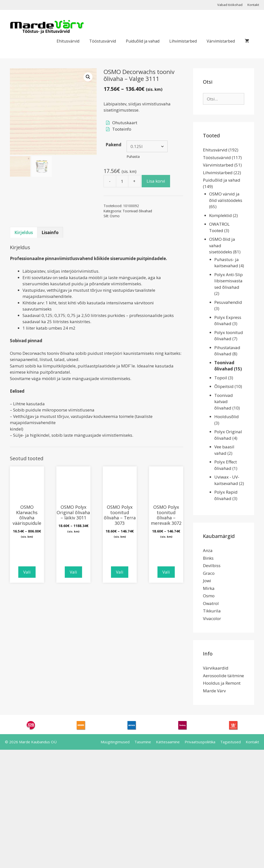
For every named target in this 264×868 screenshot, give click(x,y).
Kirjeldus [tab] (24, 232)
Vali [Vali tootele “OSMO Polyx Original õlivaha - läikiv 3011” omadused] (73, 572)
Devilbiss (212, 566)
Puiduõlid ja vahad (143, 41)
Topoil (221, 378)
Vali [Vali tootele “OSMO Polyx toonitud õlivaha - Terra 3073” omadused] (120, 572)
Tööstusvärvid (103, 41)
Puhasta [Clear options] (133, 157)
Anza (208, 550)
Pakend (113, 145)
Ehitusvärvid (68, 41)
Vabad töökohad (230, 5)
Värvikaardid (216, 668)
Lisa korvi (156, 181)
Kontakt (253, 5)
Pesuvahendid (228, 302)
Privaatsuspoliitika (200, 742)
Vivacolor (212, 618)
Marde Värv (214, 691)
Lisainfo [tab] (50, 232)
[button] (88, 77)
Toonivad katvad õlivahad (224, 402)
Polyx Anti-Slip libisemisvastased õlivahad (229, 281)
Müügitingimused (115, 742)
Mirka (209, 588)
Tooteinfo (122, 129)
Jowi (207, 581)
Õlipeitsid (224, 386)
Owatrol (211, 603)
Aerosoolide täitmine (223, 676)
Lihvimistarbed (183, 41)
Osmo (115, 216)
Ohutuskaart (125, 123)
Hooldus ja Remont (222, 683)
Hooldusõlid (227, 417)
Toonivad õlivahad (137, 211)
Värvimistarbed (221, 41)
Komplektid (220, 215)
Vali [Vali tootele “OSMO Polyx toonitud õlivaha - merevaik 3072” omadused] (166, 572)
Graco (209, 573)
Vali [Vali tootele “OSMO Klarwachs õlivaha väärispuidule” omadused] (27, 572)
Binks (208, 558)
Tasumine (143, 742)
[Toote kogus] (122, 181)
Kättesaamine (168, 742)
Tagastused (231, 742)
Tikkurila (212, 611)
